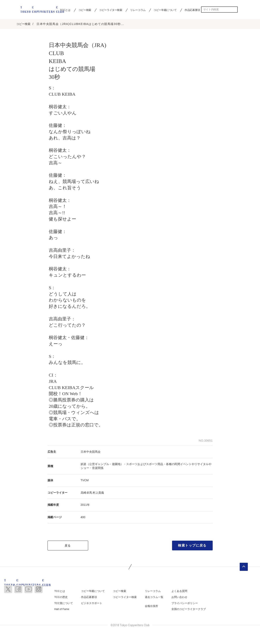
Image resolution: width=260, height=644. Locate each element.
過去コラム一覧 (154, 597)
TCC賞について (64, 604)
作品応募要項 (192, 10)
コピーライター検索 (111, 10)
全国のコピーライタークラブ (189, 609)
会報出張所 (151, 606)
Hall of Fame (62, 609)
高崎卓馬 (86, 493)
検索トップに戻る (192, 546)
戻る (68, 546)
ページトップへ (244, 567)
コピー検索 (85, 10)
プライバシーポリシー (185, 604)
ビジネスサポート (92, 604)
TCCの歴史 (61, 597)
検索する (235, 10)
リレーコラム (138, 10)
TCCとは (60, 592)
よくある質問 (179, 592)
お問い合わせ (179, 597)
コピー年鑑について (165, 10)
